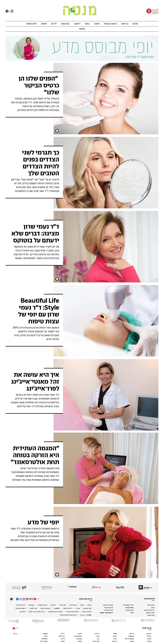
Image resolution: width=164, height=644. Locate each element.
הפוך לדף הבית (108, 605)
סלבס (135, 24)
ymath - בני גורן (86, 615)
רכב (98, 639)
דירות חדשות (68, 608)
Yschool (44, 639)
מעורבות (79, 639)
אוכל (98, 636)
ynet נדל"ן (44, 641)
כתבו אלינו (151, 605)
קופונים (31, 605)
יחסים (44, 24)
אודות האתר (130, 610)
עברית (78, 608)
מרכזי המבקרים (129, 605)
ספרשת (22, 612)
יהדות (115, 636)
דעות (115, 639)
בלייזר (63, 639)
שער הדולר (73, 605)
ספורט (149, 639)
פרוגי (46, 636)
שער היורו (63, 605)
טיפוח (82, 29)
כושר (87, 24)
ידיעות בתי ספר (46, 608)
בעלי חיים (96, 641)
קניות (89, 605)
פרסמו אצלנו (109, 608)
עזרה (153, 608)
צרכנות (114, 641)
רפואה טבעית (110, 24)
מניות (82, 605)
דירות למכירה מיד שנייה (37, 612)
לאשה (80, 641)
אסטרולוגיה (78, 636)
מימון (132, 641)
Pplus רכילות (129, 639)
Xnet (115, 634)
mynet (45, 634)
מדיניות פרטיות (149, 610)
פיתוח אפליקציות (73, 612)
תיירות (97, 634)
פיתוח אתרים (87, 612)
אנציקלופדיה (108, 610)
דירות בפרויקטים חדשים (69, 615)
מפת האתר (151, 615)
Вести (15, 634)
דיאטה (77, 24)
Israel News (130, 608)
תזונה (97, 24)
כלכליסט (62, 636)
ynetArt (57, 608)
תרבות (149, 641)
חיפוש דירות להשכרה (56, 612)
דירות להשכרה (42, 605)
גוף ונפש (65, 24)
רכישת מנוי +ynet (107, 613)
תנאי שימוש (150, 613)
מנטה (63, 641)
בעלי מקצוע (87, 608)
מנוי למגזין (33, 608)
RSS (132, 613)
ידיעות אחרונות (21, 608)
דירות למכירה (21, 605)
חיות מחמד (31, 24)
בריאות (125, 24)
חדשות (149, 634)
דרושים (53, 605)
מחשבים (131, 636)
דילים (63, 634)
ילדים (54, 24)
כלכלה (149, 636)
